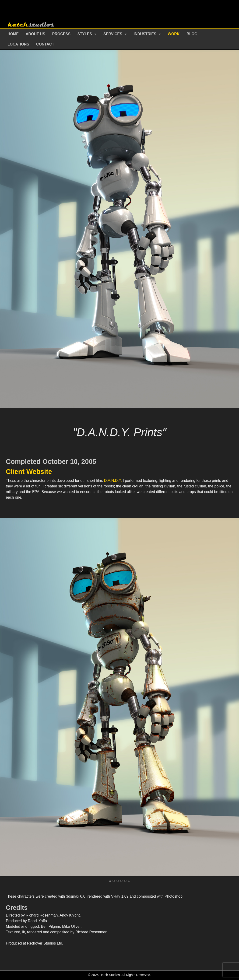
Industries (145, 34)
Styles (85, 34)
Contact (45, 44)
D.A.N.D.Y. (113, 481)
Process (61, 34)
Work (174, 34)
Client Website (29, 472)
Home (13, 34)
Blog (192, 34)
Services (113, 34)
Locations (18, 44)
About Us (35, 34)
